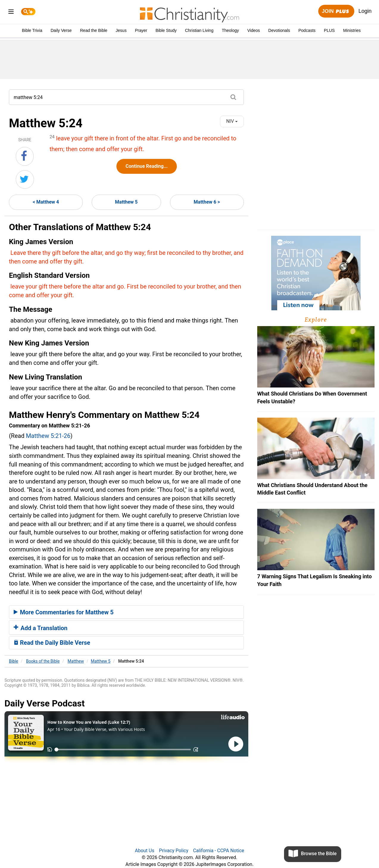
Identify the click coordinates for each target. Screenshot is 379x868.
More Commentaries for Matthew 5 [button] (64, 612)
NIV (232, 121)
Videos (254, 30)
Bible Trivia (32, 30)
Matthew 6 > (207, 202)
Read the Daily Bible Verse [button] (52, 643)
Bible (14, 661)
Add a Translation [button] (41, 628)
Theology (230, 30)
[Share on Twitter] (25, 179)
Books (43, 661)
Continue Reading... (147, 166)
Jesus (121, 30)
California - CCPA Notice (219, 851)
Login (365, 11)
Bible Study (166, 30)
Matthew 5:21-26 (48, 436)
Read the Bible (94, 30)
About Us (145, 851)
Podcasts (307, 30)
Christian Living (199, 30)
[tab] (126, 612)
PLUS (329, 30)
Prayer (141, 30)
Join (336, 11)
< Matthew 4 (46, 202)
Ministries (352, 30)
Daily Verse (61, 30)
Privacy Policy (174, 851)
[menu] (11, 13)
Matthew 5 (126, 202)
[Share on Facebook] (25, 156)
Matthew (76, 661)
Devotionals (279, 30)
